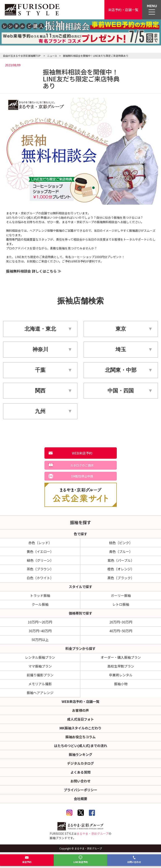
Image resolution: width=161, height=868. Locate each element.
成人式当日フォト (80, 719)
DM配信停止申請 (82, 476)
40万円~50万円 (121, 631)
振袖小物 (121, 684)
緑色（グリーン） (40, 560)
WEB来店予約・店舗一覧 (80, 701)
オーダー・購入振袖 (121, 657)
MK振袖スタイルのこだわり (80, 728)
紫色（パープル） (121, 560)
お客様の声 (80, 710)
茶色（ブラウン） (40, 569)
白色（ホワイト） (40, 578)
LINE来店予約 (81, 859)
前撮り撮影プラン (40, 675)
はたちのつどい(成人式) (81, 746)
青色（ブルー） (121, 551)
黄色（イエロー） (40, 551)
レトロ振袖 (121, 604)
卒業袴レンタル (121, 675)
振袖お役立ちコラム (80, 737)
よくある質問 (80, 772)
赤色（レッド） (40, 543)
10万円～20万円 (40, 622)
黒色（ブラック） (121, 578)
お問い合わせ (134, 859)
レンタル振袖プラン (40, 657)
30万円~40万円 (40, 631)
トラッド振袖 (40, 595)
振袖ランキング (80, 754)
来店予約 (27, 859)
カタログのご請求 (82, 465)
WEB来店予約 (82, 453)
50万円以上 (40, 640)
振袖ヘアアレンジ (40, 693)
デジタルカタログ (80, 763)
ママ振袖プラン (40, 666)
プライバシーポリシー (80, 790)
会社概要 (80, 799)
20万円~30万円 (121, 622)
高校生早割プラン (121, 666)
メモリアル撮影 (40, 684)
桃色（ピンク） (121, 543)
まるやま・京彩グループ (93, 834)
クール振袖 (40, 604)
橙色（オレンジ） (121, 569)
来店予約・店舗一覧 (123, 10)
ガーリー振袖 (121, 595)
